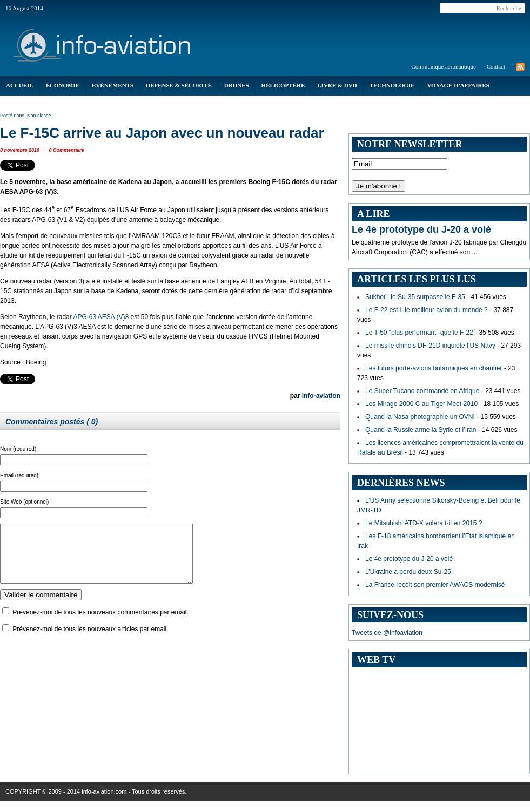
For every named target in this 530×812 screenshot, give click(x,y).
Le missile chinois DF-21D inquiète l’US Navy (430, 346)
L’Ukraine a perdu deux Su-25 (408, 572)
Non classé (39, 116)
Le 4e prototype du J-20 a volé (421, 229)
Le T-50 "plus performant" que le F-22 (419, 333)
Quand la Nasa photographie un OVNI (420, 417)
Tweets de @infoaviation (387, 633)
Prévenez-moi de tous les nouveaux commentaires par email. (100, 624)
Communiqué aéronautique (443, 66)
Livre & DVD (337, 85)
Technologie (392, 85)
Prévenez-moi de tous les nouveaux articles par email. (90, 640)
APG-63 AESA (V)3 (101, 317)
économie (63, 85)
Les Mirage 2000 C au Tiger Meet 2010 (421, 404)
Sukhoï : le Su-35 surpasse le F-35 (415, 297)
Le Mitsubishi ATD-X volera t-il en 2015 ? (424, 523)
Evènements (113, 85)
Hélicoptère (283, 85)
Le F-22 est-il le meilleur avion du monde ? (427, 310)
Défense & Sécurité (179, 85)
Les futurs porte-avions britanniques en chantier (434, 368)
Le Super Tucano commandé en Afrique (422, 391)
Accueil (20, 85)
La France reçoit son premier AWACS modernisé (435, 585)
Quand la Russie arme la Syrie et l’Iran (421, 430)
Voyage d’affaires (458, 85)
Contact (496, 66)
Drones (237, 85)
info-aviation (321, 396)
